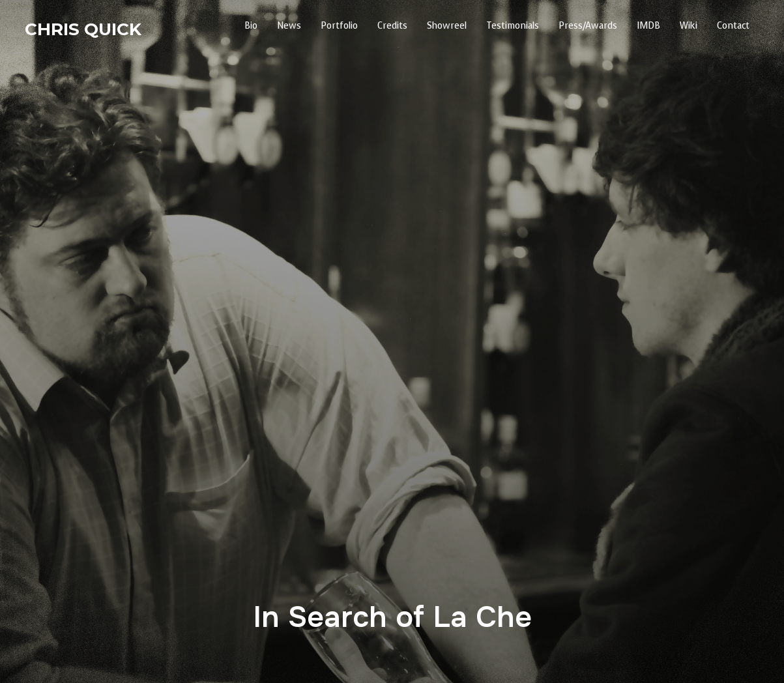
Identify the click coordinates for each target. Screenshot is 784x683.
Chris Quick (83, 29)
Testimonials (513, 26)
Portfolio (339, 26)
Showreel (447, 26)
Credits (392, 26)
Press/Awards (588, 26)
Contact (733, 26)
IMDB (648, 26)
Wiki (689, 26)
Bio (251, 26)
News (289, 26)
